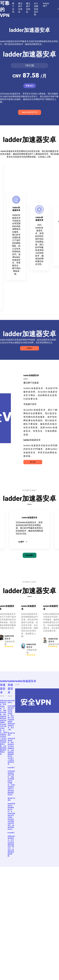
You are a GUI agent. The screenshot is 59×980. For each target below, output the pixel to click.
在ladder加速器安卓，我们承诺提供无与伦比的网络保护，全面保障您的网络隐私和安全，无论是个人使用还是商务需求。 (11, 751)
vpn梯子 (23, 542)
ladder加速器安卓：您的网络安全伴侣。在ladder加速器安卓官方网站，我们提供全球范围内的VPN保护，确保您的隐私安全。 (11, 816)
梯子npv (33, 462)
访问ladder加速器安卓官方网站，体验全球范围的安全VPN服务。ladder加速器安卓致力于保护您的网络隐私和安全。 (11, 783)
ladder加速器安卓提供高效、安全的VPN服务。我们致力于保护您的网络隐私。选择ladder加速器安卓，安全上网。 (11, 718)
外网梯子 (30, 348)
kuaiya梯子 (29, 555)
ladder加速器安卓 (11, 702)
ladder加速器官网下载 (29, 112)
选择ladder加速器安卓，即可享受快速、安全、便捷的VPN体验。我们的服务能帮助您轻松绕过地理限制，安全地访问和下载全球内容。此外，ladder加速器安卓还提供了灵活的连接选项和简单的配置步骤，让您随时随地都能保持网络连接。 (4, 727)
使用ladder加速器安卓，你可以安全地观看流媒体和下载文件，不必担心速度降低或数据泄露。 (11, 846)
